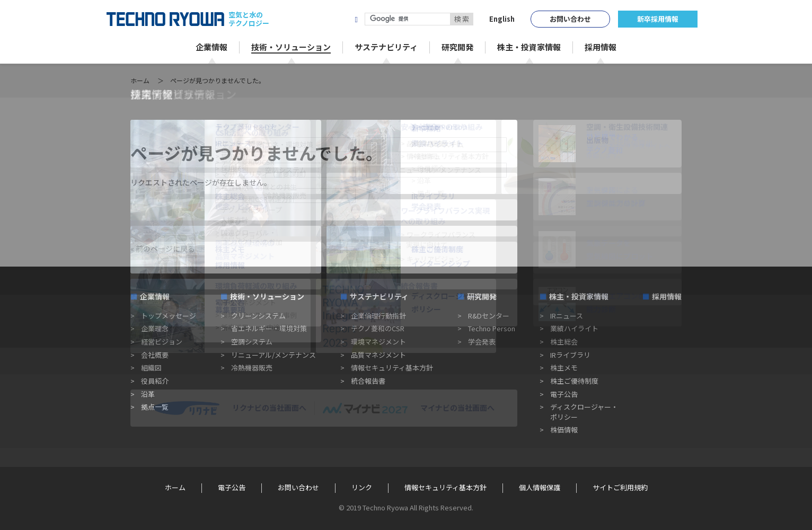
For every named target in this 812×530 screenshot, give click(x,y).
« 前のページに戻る (163, 249)
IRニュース (567, 316)
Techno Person (492, 328)
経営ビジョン (162, 342)
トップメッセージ (169, 316)
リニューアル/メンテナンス (273, 355)
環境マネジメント (378, 342)
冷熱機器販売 (252, 368)
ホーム (140, 80)
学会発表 (482, 342)
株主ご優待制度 (574, 381)
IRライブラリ (570, 355)
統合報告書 (368, 381)
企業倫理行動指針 (378, 316)
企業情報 (155, 296)
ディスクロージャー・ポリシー (584, 412)
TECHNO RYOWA (165, 19)
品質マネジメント (378, 355)
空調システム (252, 342)
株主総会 (564, 342)
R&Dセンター (489, 316)
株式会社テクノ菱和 (306, 19)
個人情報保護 (540, 488)
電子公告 (564, 394)
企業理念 (155, 328)
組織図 (151, 368)
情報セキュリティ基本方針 (392, 368)
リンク (362, 488)
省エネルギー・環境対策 (269, 328)
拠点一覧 (155, 407)
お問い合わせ (570, 19)
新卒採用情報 (658, 19)
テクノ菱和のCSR (378, 328)
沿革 (148, 394)
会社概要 (155, 355)
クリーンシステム (258, 316)
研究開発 (482, 296)
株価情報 (564, 430)
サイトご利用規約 (620, 488)
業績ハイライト (574, 328)
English (502, 19)
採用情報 (667, 296)
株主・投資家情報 (579, 296)
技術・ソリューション (267, 296)
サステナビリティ (379, 296)
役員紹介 (155, 381)
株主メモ (564, 368)
